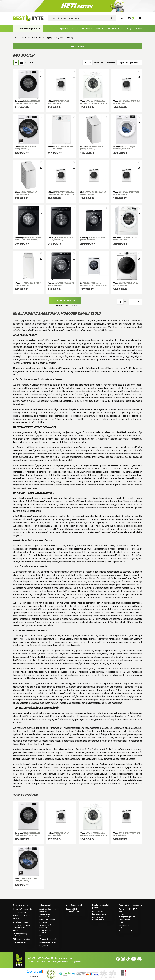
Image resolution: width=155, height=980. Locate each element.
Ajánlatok (64, 29)
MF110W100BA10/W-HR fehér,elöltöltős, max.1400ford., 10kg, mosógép (126, 103)
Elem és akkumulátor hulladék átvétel (22, 926)
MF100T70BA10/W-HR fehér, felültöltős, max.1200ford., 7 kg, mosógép (61, 149)
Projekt (139, 29)
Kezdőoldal (15, 38)
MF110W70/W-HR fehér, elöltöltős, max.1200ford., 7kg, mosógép (61, 194)
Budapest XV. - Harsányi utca (99, 918)
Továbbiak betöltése (65, 300)
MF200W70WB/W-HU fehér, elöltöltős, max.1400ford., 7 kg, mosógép (126, 285)
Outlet (75, 29)
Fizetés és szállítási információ (48, 921)
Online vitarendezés (48, 942)
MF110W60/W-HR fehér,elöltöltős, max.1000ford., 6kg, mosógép (61, 103)
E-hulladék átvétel (21, 922)
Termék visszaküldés (48, 939)
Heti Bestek (87, 29)
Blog (129, 29)
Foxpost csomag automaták (20, 935)
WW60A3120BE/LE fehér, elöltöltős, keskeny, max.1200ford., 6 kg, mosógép (28, 103)
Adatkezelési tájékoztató (45, 915)
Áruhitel (16, 919)
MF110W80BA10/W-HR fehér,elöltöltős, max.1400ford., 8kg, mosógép (93, 194)
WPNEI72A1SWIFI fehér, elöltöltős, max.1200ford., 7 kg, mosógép (28, 149)
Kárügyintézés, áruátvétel (46, 932)
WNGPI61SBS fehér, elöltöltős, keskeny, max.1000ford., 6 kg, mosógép (126, 149)
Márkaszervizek (46, 936)
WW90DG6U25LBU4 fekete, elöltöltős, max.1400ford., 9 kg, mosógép (94, 240)
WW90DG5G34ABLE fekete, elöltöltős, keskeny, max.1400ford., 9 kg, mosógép (28, 240)
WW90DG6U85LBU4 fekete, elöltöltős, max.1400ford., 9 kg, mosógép (61, 285)
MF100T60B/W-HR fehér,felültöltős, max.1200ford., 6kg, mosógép (28, 194)
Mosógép (71, 38)
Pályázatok (44, 945)
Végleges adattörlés (22, 915)
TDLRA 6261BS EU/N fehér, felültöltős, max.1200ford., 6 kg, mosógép (28, 285)
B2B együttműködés (21, 939)
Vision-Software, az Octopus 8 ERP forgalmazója (63, 962)
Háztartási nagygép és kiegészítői (50, 38)
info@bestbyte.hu (127, 916)
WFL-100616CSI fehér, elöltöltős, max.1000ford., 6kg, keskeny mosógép (94, 103)
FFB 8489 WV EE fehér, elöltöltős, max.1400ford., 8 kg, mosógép (126, 240)
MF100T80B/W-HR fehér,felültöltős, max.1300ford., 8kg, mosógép (93, 149)
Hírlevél (16, 930)
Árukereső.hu (35, 976)
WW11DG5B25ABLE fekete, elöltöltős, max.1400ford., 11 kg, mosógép (61, 240)
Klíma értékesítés (20, 912)
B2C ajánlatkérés (20, 942)
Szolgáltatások (114, 28)
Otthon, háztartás (26, 38)
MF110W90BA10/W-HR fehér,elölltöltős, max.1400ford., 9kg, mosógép (126, 194)
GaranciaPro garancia (22, 909)
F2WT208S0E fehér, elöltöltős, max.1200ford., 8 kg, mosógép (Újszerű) (94, 285)
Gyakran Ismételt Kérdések (46, 926)
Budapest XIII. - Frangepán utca (73, 910)
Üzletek (100, 29)
